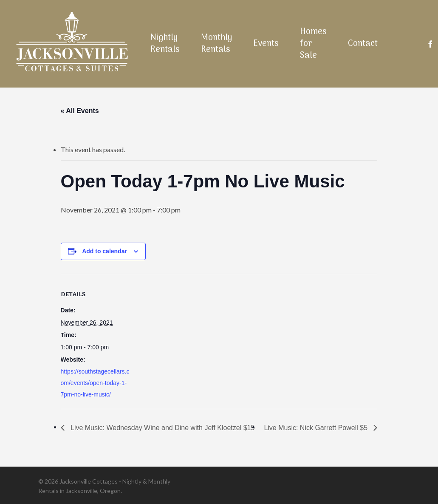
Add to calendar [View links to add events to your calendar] (105, 251)
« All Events (80, 111)
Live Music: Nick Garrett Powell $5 (316, 428)
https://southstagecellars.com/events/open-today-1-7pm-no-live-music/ (95, 383)
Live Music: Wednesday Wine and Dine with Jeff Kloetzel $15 (162, 428)
